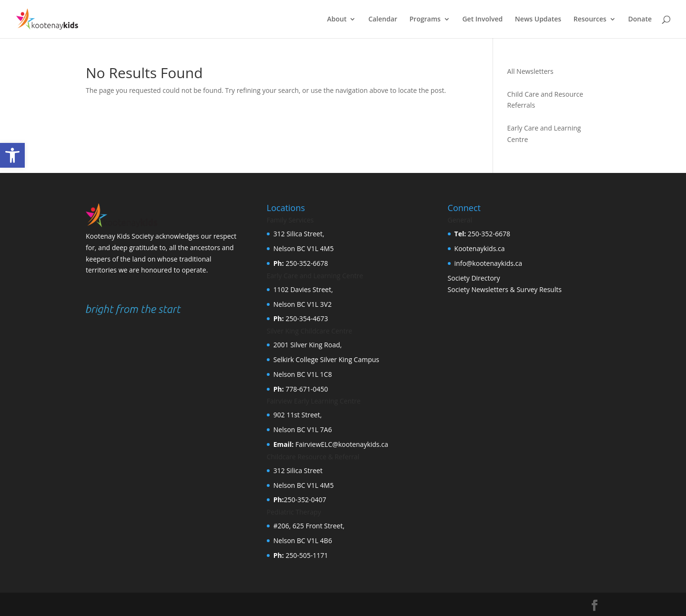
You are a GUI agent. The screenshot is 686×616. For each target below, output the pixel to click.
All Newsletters (530, 71)
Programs (425, 20)
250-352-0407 (305, 500)
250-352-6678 (306, 263)
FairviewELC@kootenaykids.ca (341, 444)
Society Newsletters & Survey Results (505, 289)
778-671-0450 (306, 389)
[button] (12, 155)
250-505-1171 (306, 555)
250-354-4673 (306, 318)
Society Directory (474, 278)
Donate (640, 20)
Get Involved (482, 20)
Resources (590, 20)
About (337, 20)
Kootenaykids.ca (480, 248)
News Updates (538, 20)
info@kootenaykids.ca (489, 263)
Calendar (383, 20)
